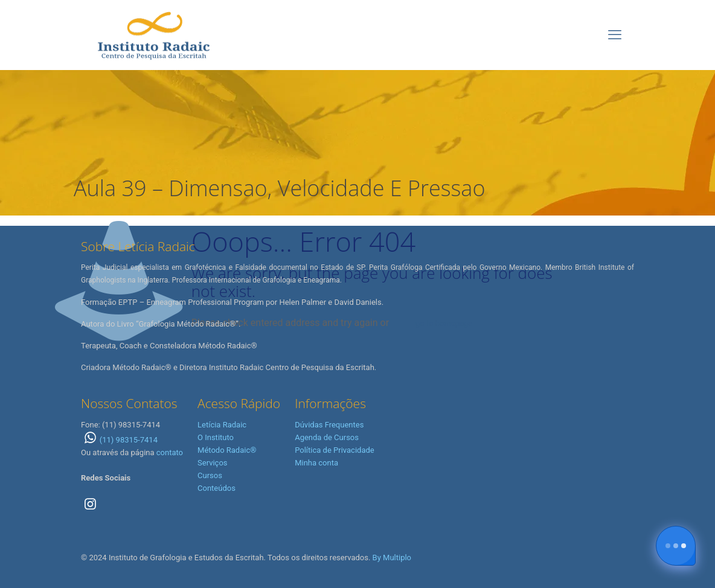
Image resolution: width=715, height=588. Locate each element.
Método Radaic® (227, 450)
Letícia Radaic (222, 425)
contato (170, 452)
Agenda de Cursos (327, 437)
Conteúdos (216, 488)
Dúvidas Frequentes (329, 425)
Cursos (210, 475)
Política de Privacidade (335, 450)
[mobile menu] (615, 35)
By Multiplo (392, 558)
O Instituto (216, 437)
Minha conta (316, 463)
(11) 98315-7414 (119, 440)
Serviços (213, 463)
